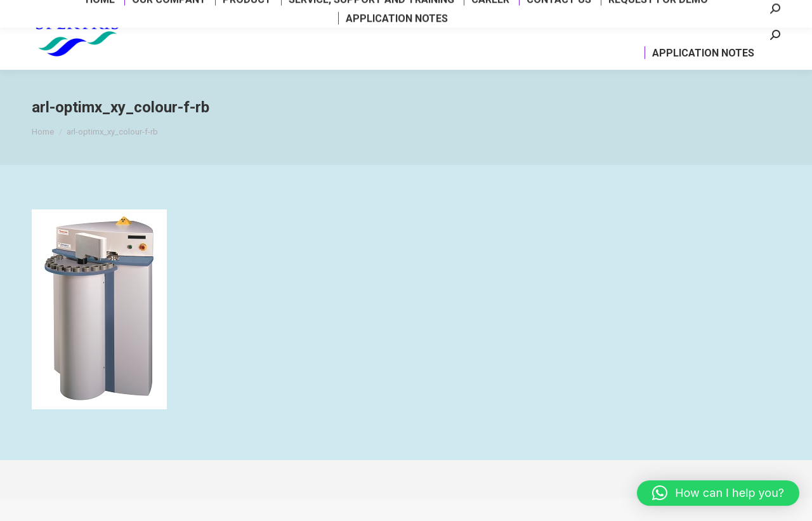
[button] (718, 493)
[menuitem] (146, 41)
